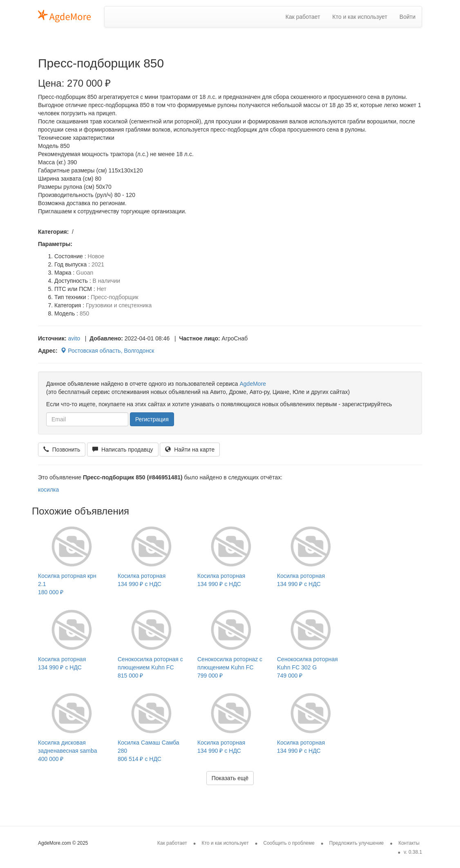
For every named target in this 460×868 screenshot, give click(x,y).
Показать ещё (230, 778)
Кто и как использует (360, 17)
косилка (48, 490)
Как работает (303, 17)
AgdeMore (253, 384)
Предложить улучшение (357, 843)
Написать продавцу (123, 450)
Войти (408, 17)
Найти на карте (190, 450)
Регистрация (152, 419)
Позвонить (62, 450)
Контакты (409, 843)
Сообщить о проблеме (289, 843)
